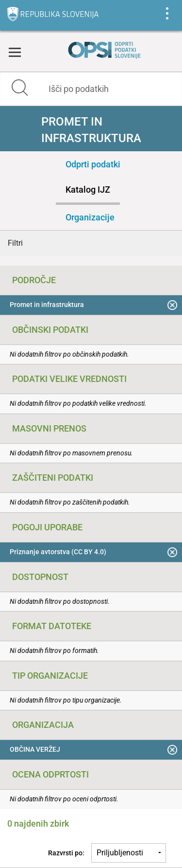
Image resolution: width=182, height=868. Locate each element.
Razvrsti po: (66, 853)
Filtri (15, 243)
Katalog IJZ (88, 190)
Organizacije (90, 217)
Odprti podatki (93, 164)
